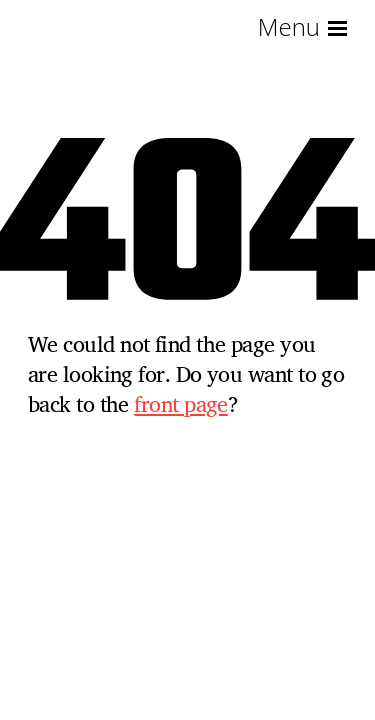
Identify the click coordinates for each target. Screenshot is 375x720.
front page (181, 404)
